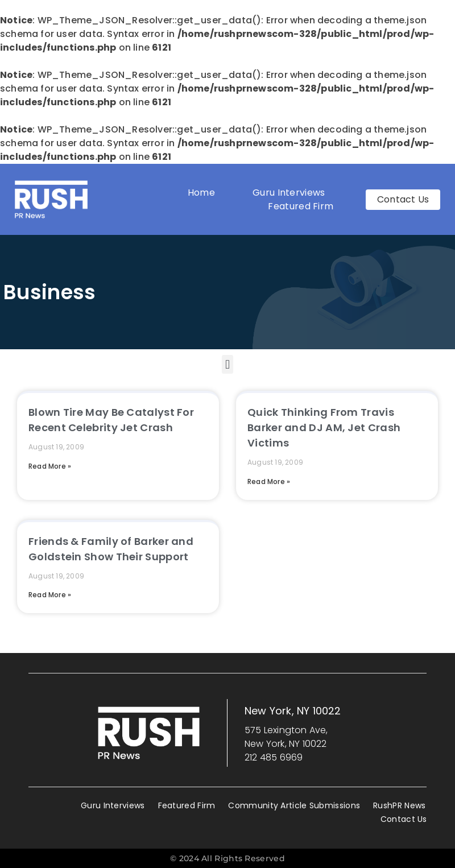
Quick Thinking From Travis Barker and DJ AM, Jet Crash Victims (324, 427)
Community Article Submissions (294, 805)
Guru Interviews (289, 193)
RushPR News (399, 805)
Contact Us (404, 819)
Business (49, 292)
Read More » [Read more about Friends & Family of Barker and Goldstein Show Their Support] (50, 595)
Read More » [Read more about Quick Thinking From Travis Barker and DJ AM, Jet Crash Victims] (269, 481)
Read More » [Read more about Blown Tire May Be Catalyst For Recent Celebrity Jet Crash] (50, 466)
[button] (227, 364)
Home (201, 193)
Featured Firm (303, 206)
